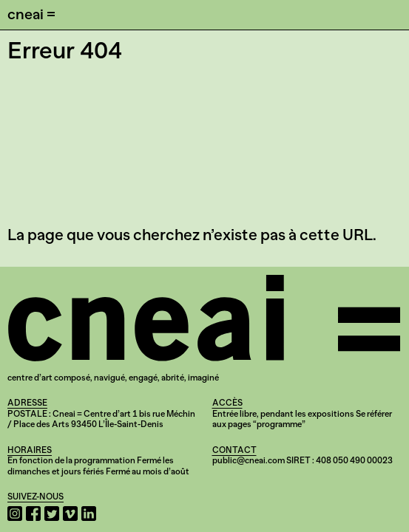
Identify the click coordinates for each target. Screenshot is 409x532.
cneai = (31, 14)
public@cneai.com (249, 460)
